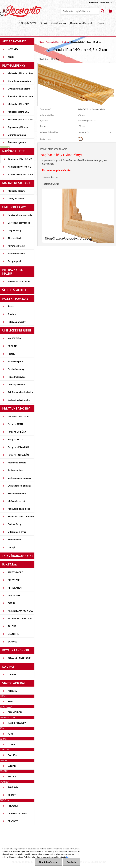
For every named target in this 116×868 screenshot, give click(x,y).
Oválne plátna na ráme (19, 89)
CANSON (13, 755)
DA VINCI (13, 674)
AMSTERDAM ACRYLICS (20, 611)
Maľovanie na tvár (17, 501)
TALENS (12, 626)
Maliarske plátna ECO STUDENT (19, 105)
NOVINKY (13, 49)
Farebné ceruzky (16, 369)
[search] (102, 11)
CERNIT (12, 795)
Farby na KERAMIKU (18, 447)
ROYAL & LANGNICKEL (20, 658)
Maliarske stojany (17, 191)
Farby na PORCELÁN (18, 455)
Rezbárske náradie (17, 463)
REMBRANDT (15, 588)
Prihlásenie (93, 2)
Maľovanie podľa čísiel (19, 509)
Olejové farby (14, 230)
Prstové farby (14, 524)
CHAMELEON (15, 712)
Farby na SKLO (15, 439)
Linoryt (11, 547)
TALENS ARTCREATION (20, 618)
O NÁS (44, 23)
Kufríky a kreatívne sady (20, 215)
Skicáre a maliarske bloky (20, 392)
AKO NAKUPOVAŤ (27, 23)
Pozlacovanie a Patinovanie (15, 471)
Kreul (10, 701)
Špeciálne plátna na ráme (20, 96)
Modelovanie (14, 540)
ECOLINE (12, 346)
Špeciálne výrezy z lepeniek (17, 144)
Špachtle (12, 314)
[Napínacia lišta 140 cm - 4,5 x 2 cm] (77, 65)
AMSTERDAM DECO (18, 416)
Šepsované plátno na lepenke (18, 128)
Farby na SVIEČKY (17, 432)
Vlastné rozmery (59, 23)
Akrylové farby (15, 238)
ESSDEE (12, 777)
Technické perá (15, 361)
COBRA (12, 603)
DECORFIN (13, 634)
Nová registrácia (107, 2)
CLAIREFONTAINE (17, 813)
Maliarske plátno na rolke (20, 119)
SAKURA (12, 642)
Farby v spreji (14, 261)
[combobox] (95, 132)
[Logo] (21, 11)
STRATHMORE (15, 572)
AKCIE (11, 57)
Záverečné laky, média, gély (19, 283)
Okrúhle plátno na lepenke (17, 136)
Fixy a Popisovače (17, 377)
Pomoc (101, 23)
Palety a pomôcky (17, 322)
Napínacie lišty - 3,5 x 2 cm (19, 168)
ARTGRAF (13, 691)
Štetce (11, 306)
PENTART (13, 821)
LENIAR (12, 766)
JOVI (10, 734)
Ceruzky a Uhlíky (16, 384)
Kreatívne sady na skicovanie (17, 495)
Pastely (11, 354)
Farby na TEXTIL (16, 424)
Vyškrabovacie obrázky (19, 486)
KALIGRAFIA (14, 338)
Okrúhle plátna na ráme (19, 81)
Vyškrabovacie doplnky (19, 478)
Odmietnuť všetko (48, 862)
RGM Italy (13, 787)
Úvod (42, 42)
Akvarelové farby (16, 246)
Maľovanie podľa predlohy (21, 516)
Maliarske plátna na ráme (20, 73)
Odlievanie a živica (17, 532)
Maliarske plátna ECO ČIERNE (19, 113)
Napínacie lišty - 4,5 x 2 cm (20, 160)
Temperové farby (16, 253)
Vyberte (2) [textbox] (84, 132)
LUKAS (11, 744)
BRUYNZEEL (14, 580)
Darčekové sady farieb (19, 223)
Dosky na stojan (16, 199)
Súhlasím (72, 862)
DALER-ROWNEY (17, 723)
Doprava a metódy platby (82, 23)
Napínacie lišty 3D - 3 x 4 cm (20, 176)
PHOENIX (13, 806)
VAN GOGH (14, 595)
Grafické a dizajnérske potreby (19, 401)
